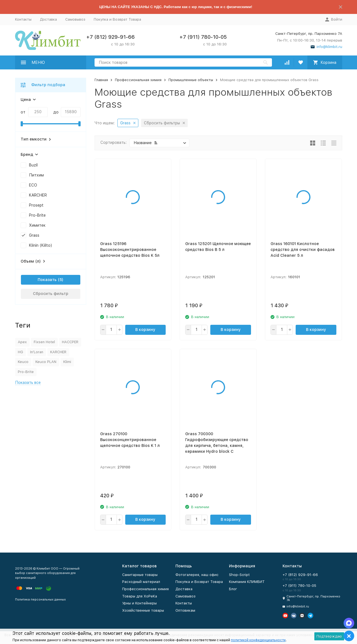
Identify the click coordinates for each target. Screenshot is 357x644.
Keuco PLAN (46, 362)
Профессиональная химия (138, 80)
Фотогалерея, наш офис (197, 575)
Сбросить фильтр (51, 294)
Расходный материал (141, 582)
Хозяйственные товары (143, 610)
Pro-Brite (26, 372)
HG (20, 352)
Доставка (48, 19)
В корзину (145, 330)
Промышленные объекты (191, 80)
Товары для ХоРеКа (140, 596)
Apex (22, 342)
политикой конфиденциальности (258, 640)
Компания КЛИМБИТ (247, 582)
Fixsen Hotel (44, 342)
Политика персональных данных (40, 600)
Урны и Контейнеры (139, 603)
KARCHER (58, 352)
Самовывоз (75, 19)
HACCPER (70, 342)
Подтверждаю (329, 636)
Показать (47, 280)
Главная (101, 80)
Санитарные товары (140, 575)
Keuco (23, 362)
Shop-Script (239, 575)
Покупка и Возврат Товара (117, 19)
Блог (233, 589)
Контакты (23, 19)
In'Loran (37, 352)
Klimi (67, 362)
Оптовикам (185, 610)
